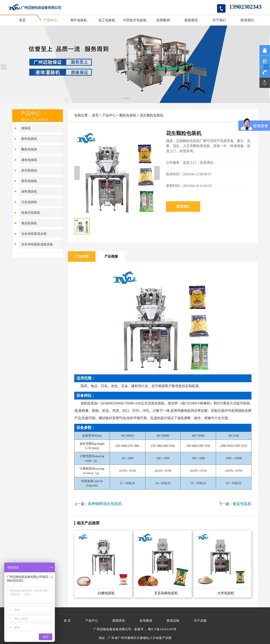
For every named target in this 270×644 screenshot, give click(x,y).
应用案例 (163, 20)
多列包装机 (29, 170)
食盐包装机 (242, 504)
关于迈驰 (200, 621)
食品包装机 (29, 223)
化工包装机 (107, 20)
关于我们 (219, 20)
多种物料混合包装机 (105, 504)
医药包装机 (29, 181)
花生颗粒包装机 (152, 115)
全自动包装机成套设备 (37, 244)
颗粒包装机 (29, 149)
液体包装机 (29, 160)
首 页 (67, 621)
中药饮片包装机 (135, 20)
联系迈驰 (173, 621)
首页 (22, 20)
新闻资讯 (191, 20)
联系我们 (247, 20)
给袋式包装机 (31, 213)
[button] (77, 173)
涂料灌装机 (29, 192)
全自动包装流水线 (34, 234)
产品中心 (50, 20)
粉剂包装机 (29, 139)
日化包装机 (29, 202)
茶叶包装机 (79, 20)
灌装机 (26, 128)
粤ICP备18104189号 (162, 629)
